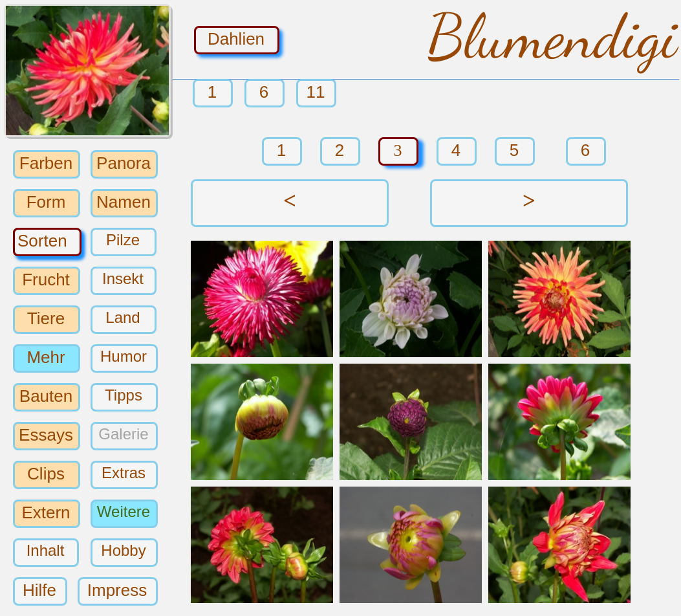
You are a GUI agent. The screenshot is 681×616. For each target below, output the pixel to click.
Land (123, 317)
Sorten (42, 240)
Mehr (46, 357)
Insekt (123, 279)
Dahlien (236, 38)
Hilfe (39, 589)
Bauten (46, 395)
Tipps (124, 395)
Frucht (46, 279)
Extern (46, 512)
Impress (117, 589)
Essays (46, 434)
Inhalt (46, 550)
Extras (124, 473)
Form (46, 201)
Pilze (123, 240)
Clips (46, 473)
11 (316, 92)
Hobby (123, 550)
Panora (124, 162)
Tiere (46, 318)
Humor (124, 356)
